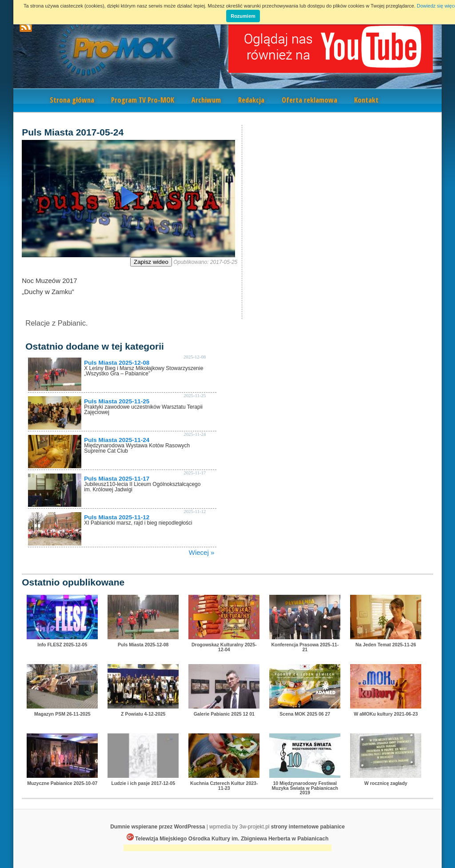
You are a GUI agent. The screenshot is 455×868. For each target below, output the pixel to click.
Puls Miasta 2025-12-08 (117, 363)
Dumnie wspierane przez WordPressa (158, 827)
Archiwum (206, 100)
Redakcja (251, 100)
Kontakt (366, 100)
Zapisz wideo (151, 262)
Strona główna (72, 100)
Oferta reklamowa (309, 100)
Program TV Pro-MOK (143, 100)
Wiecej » (202, 552)
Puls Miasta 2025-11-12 (117, 517)
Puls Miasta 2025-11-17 (117, 479)
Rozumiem (243, 16)
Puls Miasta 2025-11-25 (117, 401)
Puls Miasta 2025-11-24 (117, 440)
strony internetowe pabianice (308, 827)
